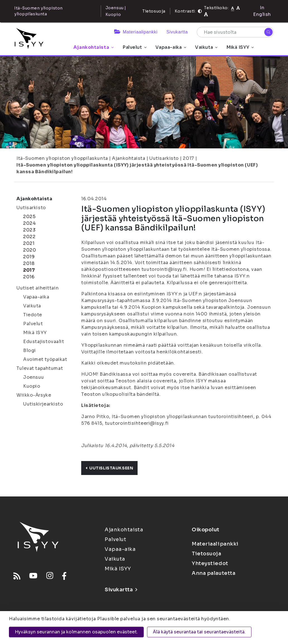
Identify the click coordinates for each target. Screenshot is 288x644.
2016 (29, 277)
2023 (29, 230)
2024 (29, 223)
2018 (29, 263)
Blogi (30, 350)
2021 (29, 243)
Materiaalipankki (136, 32)
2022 (29, 237)
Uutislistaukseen (109, 468)
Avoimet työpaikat (45, 359)
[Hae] (268, 32)
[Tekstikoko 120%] (206, 14)
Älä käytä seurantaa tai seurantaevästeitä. (199, 632)
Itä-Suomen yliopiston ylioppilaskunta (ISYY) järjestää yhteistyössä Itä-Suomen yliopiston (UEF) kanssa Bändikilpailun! (137, 168)
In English (262, 11)
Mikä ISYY (240, 47)
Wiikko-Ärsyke (34, 395)
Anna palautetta (213, 573)
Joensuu (34, 377)
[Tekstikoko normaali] (233, 8)
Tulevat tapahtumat (40, 368)
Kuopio (32, 386)
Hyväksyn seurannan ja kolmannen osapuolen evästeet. (76, 632)
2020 (30, 250)
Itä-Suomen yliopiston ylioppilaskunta (62, 158)
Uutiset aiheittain (38, 288)
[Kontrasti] (200, 11)
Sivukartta (177, 32)
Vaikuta (206, 47)
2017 (188, 158)
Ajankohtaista (93, 47)
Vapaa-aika (171, 47)
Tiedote (33, 315)
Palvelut (134, 47)
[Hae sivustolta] (235, 32)
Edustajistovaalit (44, 342)
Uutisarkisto (164, 158)
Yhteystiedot (210, 563)
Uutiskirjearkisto (43, 404)
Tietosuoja (154, 11)
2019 (29, 257)
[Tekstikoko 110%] (238, 8)
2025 (29, 217)
